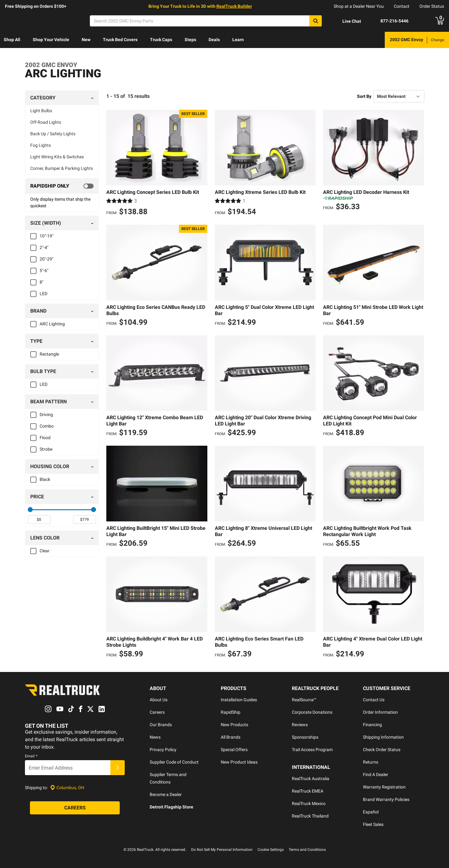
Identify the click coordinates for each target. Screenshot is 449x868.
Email (31, 756)
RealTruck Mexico (309, 803)
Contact (402, 6)
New (86, 40)
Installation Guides (239, 700)
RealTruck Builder (234, 6)
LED (43, 294)
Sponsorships (305, 737)
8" (41, 282)
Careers (157, 712)
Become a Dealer (166, 794)
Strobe (46, 449)
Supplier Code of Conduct (174, 762)
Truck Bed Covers (120, 40)
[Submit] (118, 768)
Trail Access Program (312, 750)
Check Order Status (382, 750)
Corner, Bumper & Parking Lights (62, 168)
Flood (45, 438)
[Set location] (67, 788)
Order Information (380, 712)
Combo (47, 426)
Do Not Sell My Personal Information (222, 850)
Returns (371, 762)
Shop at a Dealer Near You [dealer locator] (359, 6)
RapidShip (231, 712)
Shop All (12, 40)
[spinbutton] (39, 520)
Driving (46, 415)
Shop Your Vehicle (51, 40)
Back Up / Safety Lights (53, 134)
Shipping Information (383, 737)
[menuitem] (12, 40)
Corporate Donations (312, 712)
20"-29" (46, 259)
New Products (234, 725)
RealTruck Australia (311, 779)
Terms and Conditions (307, 850)
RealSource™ (304, 700)
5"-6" (44, 271)
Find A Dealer (376, 774)
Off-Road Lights (46, 122)
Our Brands (161, 725)
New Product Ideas (239, 762)
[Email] (68, 768)
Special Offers (234, 750)
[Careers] (75, 808)
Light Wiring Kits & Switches (57, 157)
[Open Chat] (346, 21)
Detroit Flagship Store (171, 807)
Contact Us (374, 700)
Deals (214, 40)
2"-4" (44, 247)
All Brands (231, 737)
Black (45, 479)
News (155, 737)
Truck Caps (161, 40)
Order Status (432, 6)
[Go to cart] (440, 21)
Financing (372, 725)
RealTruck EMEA (308, 791)
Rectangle (49, 354)
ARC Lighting (52, 324)
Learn (238, 40)
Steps (190, 40)
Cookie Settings (271, 850)
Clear (45, 551)
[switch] (62, 186)
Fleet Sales (373, 824)
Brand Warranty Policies (386, 799)
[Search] (206, 21)
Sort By (364, 96)
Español (371, 812)
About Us (159, 700)
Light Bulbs (41, 111)
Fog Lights (41, 145)
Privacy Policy (163, 750)
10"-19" (46, 236)
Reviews (300, 725)
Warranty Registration (384, 787)
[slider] (30, 510)
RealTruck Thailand (310, 816)
